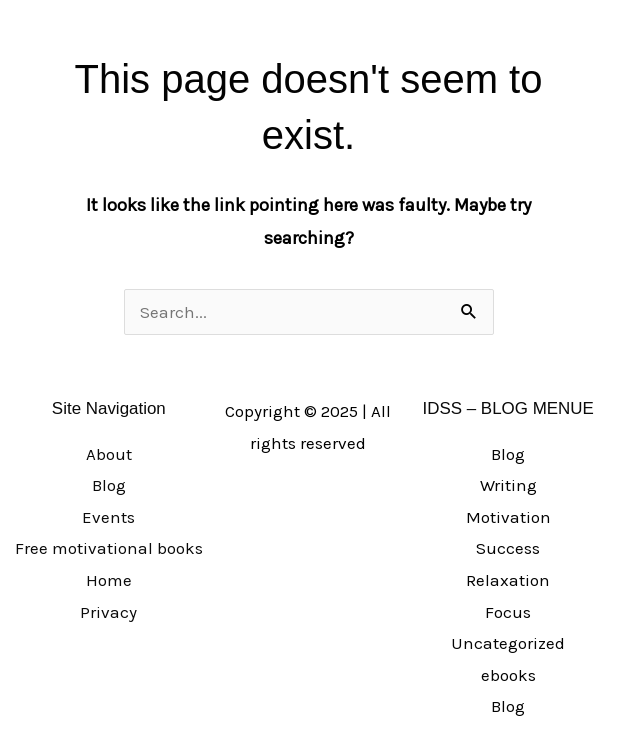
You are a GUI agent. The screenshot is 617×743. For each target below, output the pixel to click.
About (109, 454)
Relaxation (508, 580)
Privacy (108, 612)
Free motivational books (109, 548)
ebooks (508, 675)
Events (108, 517)
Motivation (508, 517)
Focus (508, 612)
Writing (508, 485)
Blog (109, 485)
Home (109, 580)
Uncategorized (508, 643)
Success (508, 548)
